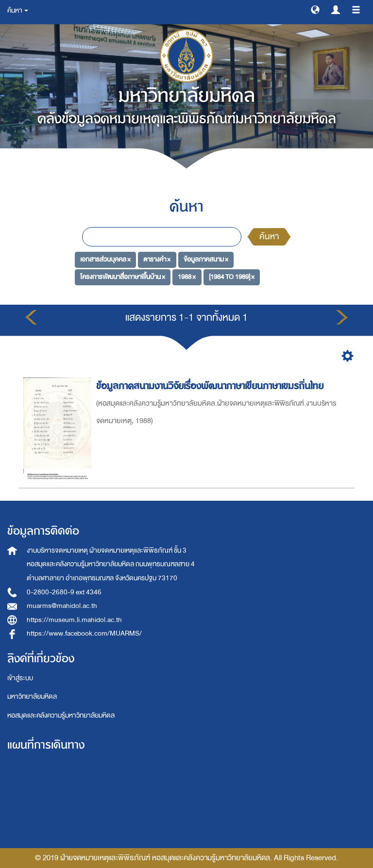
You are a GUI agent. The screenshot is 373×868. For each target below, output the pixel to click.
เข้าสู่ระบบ (20, 678)
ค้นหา (269, 237)
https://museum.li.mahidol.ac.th (74, 620)
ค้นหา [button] (18, 10)
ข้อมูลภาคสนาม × (206, 259)
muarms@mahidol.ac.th (62, 606)
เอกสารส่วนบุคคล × (105, 259)
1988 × (187, 277)
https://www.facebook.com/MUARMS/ (84, 633)
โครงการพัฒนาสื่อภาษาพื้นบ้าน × (123, 277)
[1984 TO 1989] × (232, 277)
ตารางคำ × (157, 259)
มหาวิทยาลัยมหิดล (32, 696)
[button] (315, 9)
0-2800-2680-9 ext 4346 (64, 592)
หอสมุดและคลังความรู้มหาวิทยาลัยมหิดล (61, 715)
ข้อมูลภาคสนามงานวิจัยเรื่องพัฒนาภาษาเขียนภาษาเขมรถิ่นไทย (211, 386)
